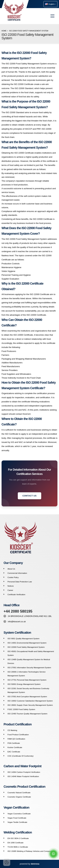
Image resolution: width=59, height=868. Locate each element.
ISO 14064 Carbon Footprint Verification (24, 772)
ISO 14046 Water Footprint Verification (23, 776)
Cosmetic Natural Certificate (19, 792)
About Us (11, 569)
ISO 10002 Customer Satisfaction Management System (30, 701)
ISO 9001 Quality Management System (24, 638)
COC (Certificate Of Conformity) (21, 756)
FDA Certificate (14, 743)
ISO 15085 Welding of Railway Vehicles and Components (31, 851)
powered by (29, 864)
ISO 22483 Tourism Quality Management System (27, 714)
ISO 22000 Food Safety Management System (26, 647)
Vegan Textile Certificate (17, 822)
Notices (11, 586)
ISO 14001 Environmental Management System (27, 643)
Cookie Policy (13, 577)
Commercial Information (17, 573)
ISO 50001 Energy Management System (24, 684)
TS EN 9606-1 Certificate (18, 847)
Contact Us (29, 496)
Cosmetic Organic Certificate (19, 797)
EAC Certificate (14, 752)
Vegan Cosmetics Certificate (19, 814)
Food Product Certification (18, 735)
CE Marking (12, 730)
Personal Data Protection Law (20, 582)
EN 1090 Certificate (15, 843)
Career (10, 590)
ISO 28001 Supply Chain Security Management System (30, 705)
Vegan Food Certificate (17, 818)
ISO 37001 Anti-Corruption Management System (27, 696)
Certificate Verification (16, 594)
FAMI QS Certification (16, 739)
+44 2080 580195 (18, 611)
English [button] (50, 4)
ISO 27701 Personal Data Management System (27, 680)
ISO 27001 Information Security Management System (29, 667)
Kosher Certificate (15, 747)
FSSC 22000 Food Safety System (21, 709)
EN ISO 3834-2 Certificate (18, 838)
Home (4, 31)
